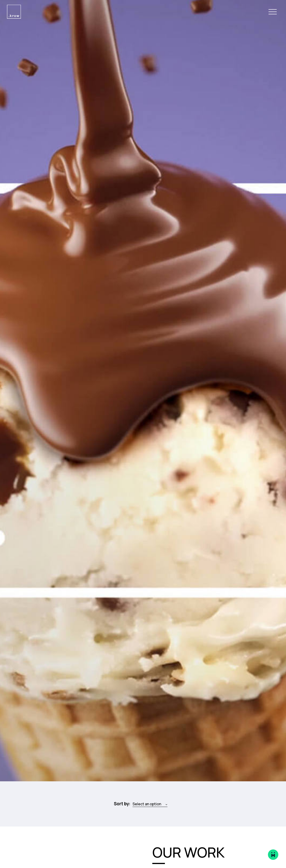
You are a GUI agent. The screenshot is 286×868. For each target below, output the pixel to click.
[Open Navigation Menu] (273, 12)
